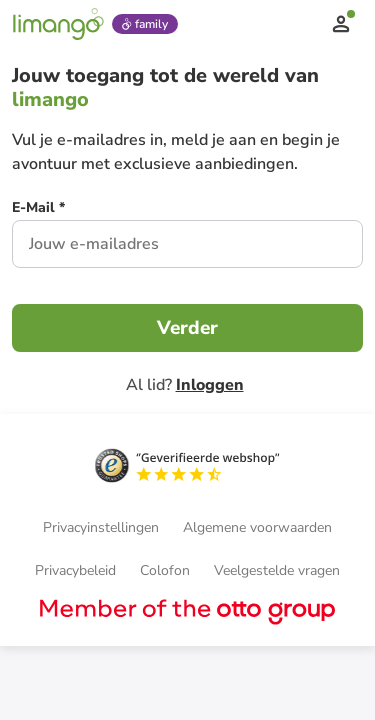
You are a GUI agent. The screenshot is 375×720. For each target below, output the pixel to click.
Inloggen (210, 385)
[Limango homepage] (58, 24)
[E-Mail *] (38, 210)
